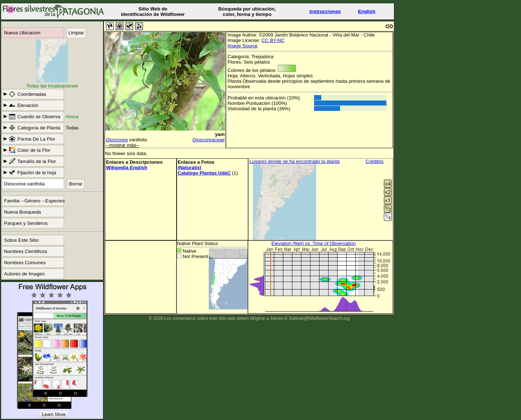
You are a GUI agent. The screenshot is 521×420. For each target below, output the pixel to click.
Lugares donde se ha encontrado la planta (295, 161)
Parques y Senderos (26, 223)
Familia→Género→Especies (34, 201)
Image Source (243, 46)
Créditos (374, 161)
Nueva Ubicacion (22, 33)
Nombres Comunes (25, 263)
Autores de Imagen (24, 274)
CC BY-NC (273, 40)
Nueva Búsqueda (22, 212)
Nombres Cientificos (26, 251)
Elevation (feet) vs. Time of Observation (314, 243)
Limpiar (76, 33)
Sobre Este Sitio (21, 240)
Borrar (76, 184)
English (367, 11)
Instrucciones (325, 11)
